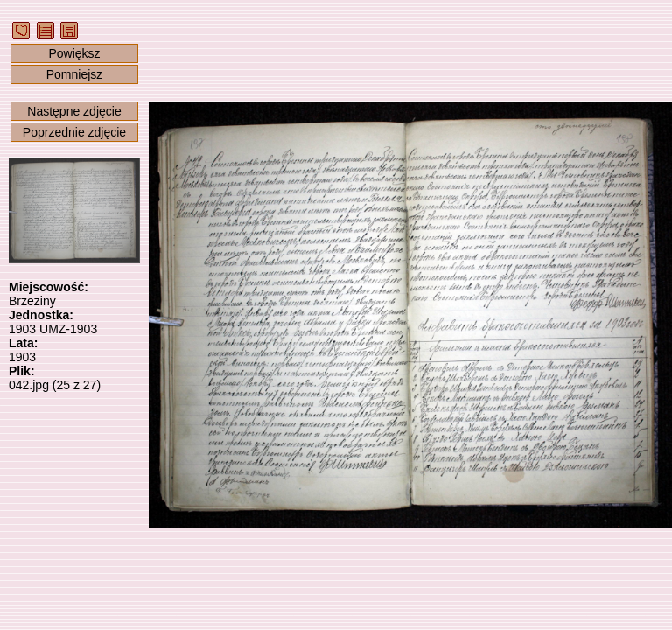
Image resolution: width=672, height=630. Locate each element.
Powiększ (74, 53)
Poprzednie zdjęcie (74, 132)
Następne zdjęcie (74, 111)
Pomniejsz (75, 74)
